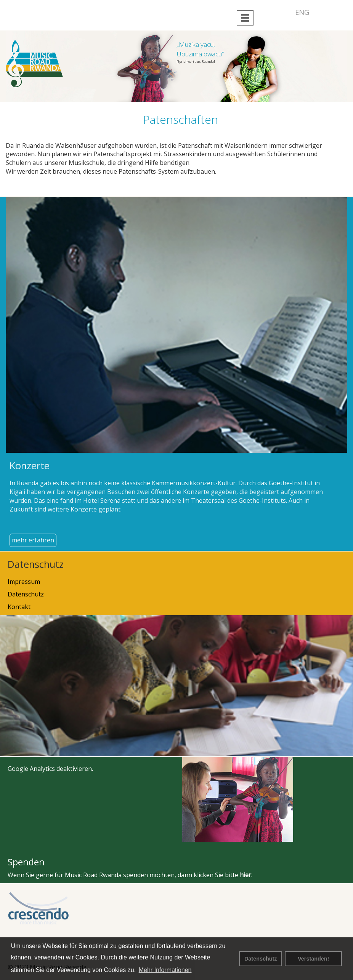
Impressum (24, 582)
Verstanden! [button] (313, 959)
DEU (282, 12)
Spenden (26, 862)
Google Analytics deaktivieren (50, 769)
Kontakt (19, 607)
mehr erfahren (33, 540)
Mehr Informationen (165, 970)
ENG (302, 12)
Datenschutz (261, 959)
